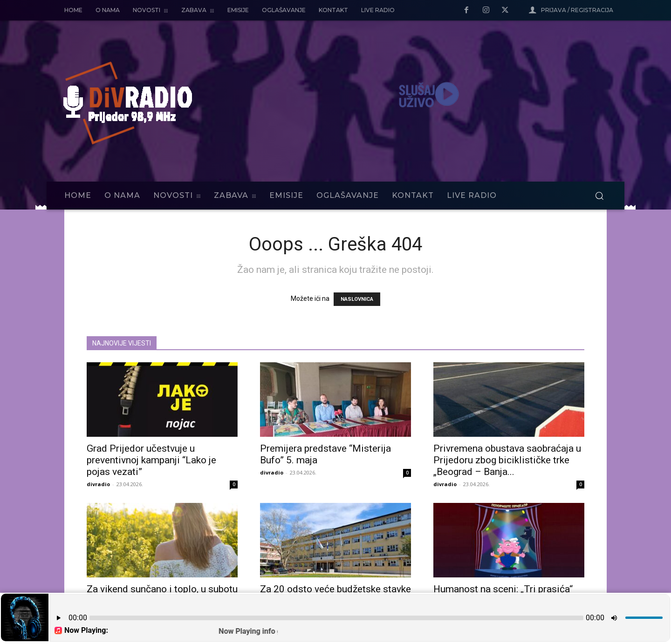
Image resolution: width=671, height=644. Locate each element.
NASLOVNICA (357, 299)
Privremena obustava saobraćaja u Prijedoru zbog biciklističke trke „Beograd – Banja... (507, 460)
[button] (599, 196)
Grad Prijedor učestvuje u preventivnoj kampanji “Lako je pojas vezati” (151, 460)
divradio (98, 484)
